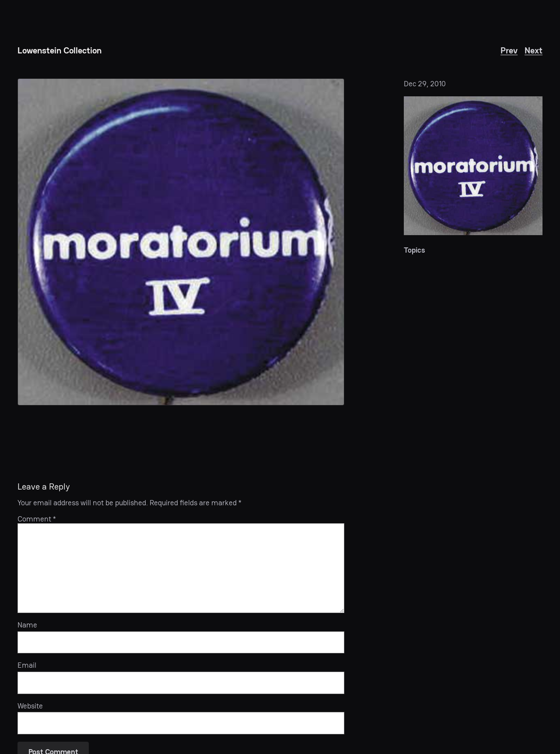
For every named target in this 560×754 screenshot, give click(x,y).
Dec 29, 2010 (425, 84)
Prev (509, 50)
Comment (37, 519)
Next (534, 50)
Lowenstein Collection (59, 50)
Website (30, 706)
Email (27, 665)
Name (27, 625)
